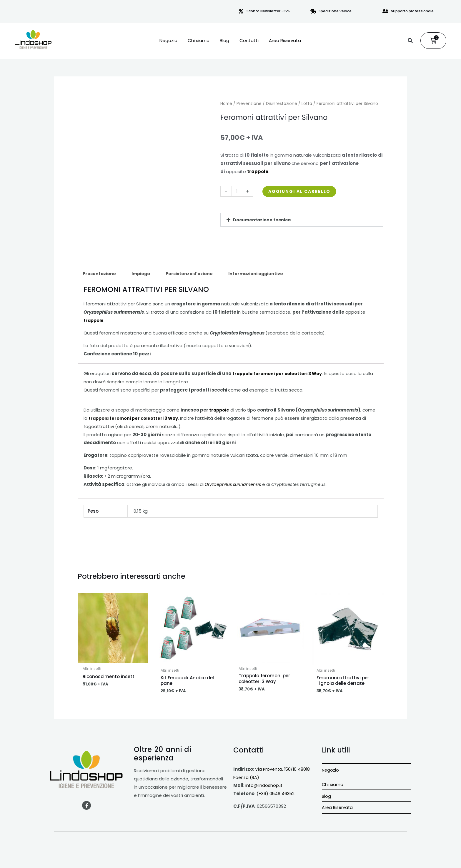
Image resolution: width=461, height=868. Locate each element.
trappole (220, 410)
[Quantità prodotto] (237, 191)
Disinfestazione (282, 104)
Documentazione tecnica (263, 220)
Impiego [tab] (143, 274)
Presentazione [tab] (100, 274)
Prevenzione (249, 104)
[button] (410, 41)
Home (226, 104)
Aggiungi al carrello (303, 192)
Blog (224, 41)
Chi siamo (199, 41)
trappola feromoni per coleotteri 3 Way (279, 374)
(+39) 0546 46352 (276, 795)
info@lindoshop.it (264, 786)
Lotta (307, 104)
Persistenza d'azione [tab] (194, 274)
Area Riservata (285, 41)
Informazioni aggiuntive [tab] (263, 274)
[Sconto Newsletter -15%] (241, 11)
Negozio (168, 41)
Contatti (249, 41)
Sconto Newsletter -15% (268, 11)
